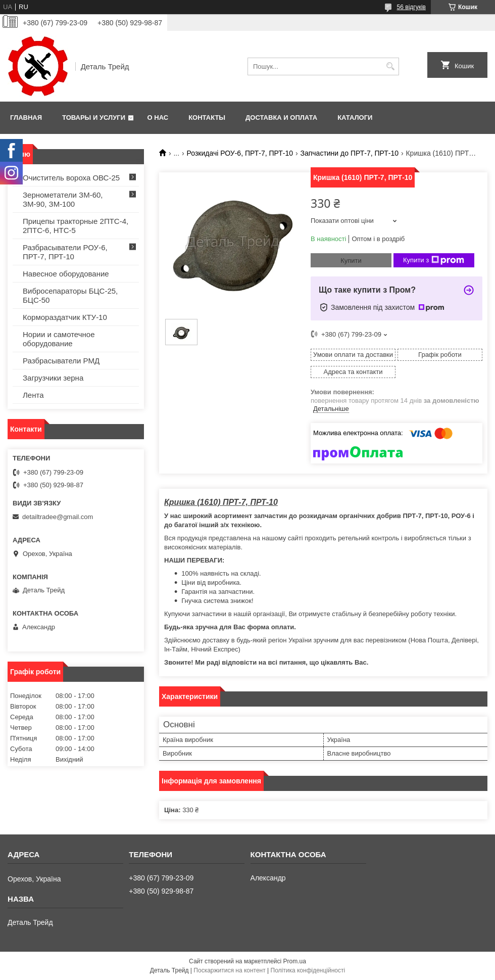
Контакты (207, 118)
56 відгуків (411, 7)
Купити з (434, 260)
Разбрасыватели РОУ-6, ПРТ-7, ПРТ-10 (65, 252)
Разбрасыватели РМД (61, 361)
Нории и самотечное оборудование (59, 339)
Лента (33, 395)
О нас (158, 118)
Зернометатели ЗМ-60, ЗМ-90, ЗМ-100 (63, 199)
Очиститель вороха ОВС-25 (71, 178)
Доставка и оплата (281, 118)
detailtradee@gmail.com (58, 517)
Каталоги (355, 118)
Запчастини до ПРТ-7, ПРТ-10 (349, 153)
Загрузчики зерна (53, 378)
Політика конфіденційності (308, 970)
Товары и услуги (94, 118)
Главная (26, 118)
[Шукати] (390, 66)
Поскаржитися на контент (229, 970)
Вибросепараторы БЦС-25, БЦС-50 (70, 295)
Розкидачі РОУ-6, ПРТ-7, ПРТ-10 (240, 153)
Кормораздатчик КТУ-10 (65, 317)
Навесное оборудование (66, 274)
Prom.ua (295, 961)
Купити (351, 261)
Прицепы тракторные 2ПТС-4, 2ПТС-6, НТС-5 (76, 226)
